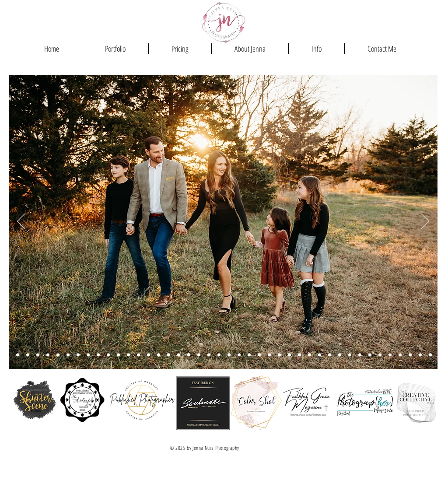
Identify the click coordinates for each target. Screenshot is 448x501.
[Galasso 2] (299, 355)
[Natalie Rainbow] (350, 355)
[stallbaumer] (269, 355)
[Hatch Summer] (249, 355)
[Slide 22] (380, 355)
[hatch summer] (239, 355)
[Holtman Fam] (279, 355)
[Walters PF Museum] (68, 355)
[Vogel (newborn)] (420, 355)
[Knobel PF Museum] (128, 355)
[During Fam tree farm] (179, 355)
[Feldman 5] (98, 355)
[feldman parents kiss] (118, 355)
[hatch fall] (108, 355)
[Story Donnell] (8, 355)
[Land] (289, 355)
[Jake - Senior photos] (440, 355)
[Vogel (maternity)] (370, 355)
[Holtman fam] (189, 355)
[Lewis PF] (88, 355)
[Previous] (21, 222)
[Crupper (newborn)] (340, 355)
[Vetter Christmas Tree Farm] (149, 355)
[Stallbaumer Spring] (18, 355)
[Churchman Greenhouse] (400, 355)
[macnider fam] (48, 355)
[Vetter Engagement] (410, 355)
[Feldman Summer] (199, 355)
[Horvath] (138, 355)
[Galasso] (320, 355)
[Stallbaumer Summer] (209, 355)
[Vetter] (390, 355)
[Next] (425, 222)
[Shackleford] (330, 355)
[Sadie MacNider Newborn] (259, 355)
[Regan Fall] (38, 355)
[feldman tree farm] (58, 355)
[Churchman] (430, 355)
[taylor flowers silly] (159, 355)
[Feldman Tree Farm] (219, 355)
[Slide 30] (360, 355)
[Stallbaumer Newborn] (310, 355)
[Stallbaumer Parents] (169, 355)
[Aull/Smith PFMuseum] (28, 355)
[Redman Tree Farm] (78, 355)
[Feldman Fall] (229, 355)
